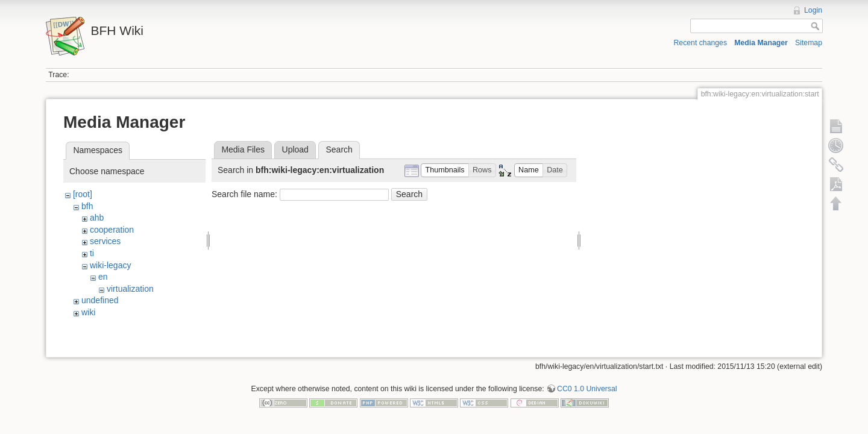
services (105, 241)
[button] (445, 170)
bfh (87, 206)
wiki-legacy (110, 265)
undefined (100, 300)
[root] (83, 194)
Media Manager (761, 43)
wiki (88, 312)
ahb (97, 218)
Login (813, 10)
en (103, 277)
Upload (295, 149)
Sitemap (809, 43)
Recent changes (701, 43)
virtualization (130, 289)
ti (92, 253)
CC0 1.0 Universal (587, 385)
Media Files (243, 149)
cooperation (112, 230)
